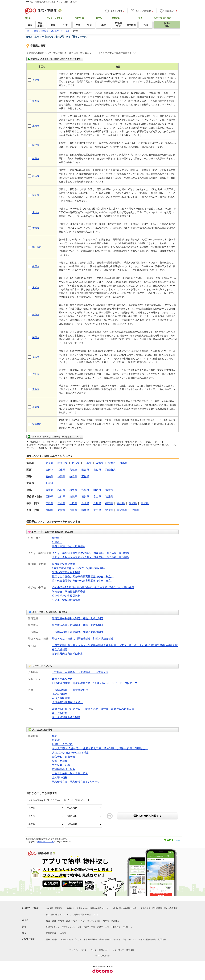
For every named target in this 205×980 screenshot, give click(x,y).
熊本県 (85, 510)
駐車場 (106, 921)
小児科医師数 (60, 694)
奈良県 (97, 470)
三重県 (85, 476)
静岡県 (61, 476)
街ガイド (117, 940)
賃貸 (48, 921)
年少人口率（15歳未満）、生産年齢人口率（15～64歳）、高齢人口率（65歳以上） (100, 748)
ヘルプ (94, 950)
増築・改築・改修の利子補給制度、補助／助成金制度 (83, 639)
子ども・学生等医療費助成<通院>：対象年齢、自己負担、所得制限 (91, 553)
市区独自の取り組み (64, 769)
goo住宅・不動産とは (55, 908)
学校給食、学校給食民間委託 (69, 592)
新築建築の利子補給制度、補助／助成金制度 (78, 618)
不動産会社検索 (90, 940)
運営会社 (130, 950)
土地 (107, 927)
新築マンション (53, 927)
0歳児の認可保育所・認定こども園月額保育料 (78, 568)
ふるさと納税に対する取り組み (70, 773)
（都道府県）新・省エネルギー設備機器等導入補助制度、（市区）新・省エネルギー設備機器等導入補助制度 (115, 645)
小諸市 (36, 212)
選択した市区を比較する (148, 816)
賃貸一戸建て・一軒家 (76, 921)
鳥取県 (85, 503)
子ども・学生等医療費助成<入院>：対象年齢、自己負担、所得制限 (91, 557)
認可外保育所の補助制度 (66, 572)
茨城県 (100, 463)
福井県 (109, 497)
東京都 (49, 463)
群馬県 (123, 463)
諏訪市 (36, 176)
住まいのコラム (130, 940)
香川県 (121, 503)
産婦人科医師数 (61, 698)
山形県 (97, 490)
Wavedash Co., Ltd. (45, 842)
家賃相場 (115, 921)
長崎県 (73, 510)
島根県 (97, 503)
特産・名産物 (60, 761)
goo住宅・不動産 (30, 908)
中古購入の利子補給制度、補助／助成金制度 (78, 632)
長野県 (49, 497)
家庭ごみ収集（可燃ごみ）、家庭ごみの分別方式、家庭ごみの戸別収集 (93, 709)
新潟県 (73, 497)
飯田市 (36, 158)
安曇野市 (37, 424)
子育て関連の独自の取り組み (69, 546)
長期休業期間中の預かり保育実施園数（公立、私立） (83, 581)
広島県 (49, 503)
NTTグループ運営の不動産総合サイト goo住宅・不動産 (51, 2)
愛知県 (49, 476)
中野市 (36, 266)
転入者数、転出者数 (64, 757)
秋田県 (61, 490)
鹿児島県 (122, 510)
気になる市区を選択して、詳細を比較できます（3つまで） (55, 59)
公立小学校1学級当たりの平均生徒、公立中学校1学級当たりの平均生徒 (93, 587)
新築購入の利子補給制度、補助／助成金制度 (78, 625)
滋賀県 (85, 470)
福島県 (109, 490)
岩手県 (73, 490)
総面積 (56, 740)
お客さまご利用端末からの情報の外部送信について (89, 908)
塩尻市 (36, 357)
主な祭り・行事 (61, 765)
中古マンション (69, 927)
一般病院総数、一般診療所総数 (70, 690)
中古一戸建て (97, 927)
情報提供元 (145, 908)
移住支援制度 (60, 650)
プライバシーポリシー (79, 950)
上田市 (36, 126)
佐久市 (36, 374)
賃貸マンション (94, 921)
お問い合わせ (105, 950)
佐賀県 (61, 510)
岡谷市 (36, 145)
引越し (55, 940)
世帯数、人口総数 (62, 744)
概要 (55, 736)
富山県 (97, 497)
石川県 (85, 497)
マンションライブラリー (71, 940)
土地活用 (62, 933)
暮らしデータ (105, 940)
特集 (48, 940)
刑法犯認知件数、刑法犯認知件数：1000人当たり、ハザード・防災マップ (95, 683)
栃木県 (112, 463)
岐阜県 (73, 476)
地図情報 (162, 940)
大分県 (97, 510)
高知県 (145, 503)
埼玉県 (76, 463)
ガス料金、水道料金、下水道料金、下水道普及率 (80, 672)
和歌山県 (110, 470)
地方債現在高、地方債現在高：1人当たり (76, 782)
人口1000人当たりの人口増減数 (70, 753)
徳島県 (109, 503)
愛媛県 (133, 503)
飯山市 (36, 314)
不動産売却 (51, 933)
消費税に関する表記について (86, 915)
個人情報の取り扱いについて (59, 915)
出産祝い (57, 542)
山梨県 (61, 497)
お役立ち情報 (28, 939)
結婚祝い (57, 538)
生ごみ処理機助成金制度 (66, 717)
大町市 (36, 288)
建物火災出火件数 (62, 679)
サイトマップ (118, 950)
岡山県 (61, 503)
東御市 (36, 407)
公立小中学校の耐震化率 (66, 600)
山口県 (73, 503)
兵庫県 (61, 470)
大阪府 (49, 470)
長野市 (36, 80)
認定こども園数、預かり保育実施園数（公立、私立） (83, 577)
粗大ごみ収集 (60, 713)
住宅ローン (128, 927)
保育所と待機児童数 (64, 564)
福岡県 (49, 510)
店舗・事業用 (58, 921)
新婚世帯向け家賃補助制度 (67, 654)
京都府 (73, 470)
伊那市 (36, 228)
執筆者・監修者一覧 (147, 940)
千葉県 (88, 463)
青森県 (49, 490)
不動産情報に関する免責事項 (165, 908)
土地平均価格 (60, 778)
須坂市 (36, 195)
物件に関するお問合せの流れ (126, 908)
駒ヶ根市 (37, 247)
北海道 (49, 483)
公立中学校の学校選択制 (66, 596)
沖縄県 (135, 510)
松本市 (36, 101)
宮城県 (85, 490)
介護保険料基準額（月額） (67, 702)
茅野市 (36, 337)
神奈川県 (63, 463)
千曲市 (36, 389)
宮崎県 (109, 510)
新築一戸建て (83, 927)
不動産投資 (116, 927)
